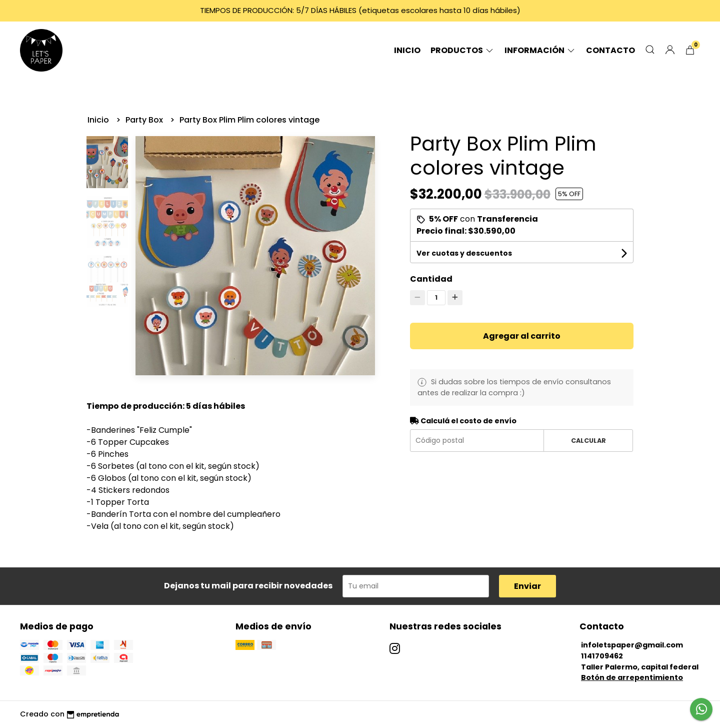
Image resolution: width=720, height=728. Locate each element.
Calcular (588, 441)
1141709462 (602, 656)
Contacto (610, 50)
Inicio (407, 50)
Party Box (145, 120)
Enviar (527, 586)
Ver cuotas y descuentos (464, 253)
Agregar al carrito (522, 336)
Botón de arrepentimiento (632, 677)
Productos (462, 50)
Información (540, 50)
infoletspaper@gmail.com (632, 645)
